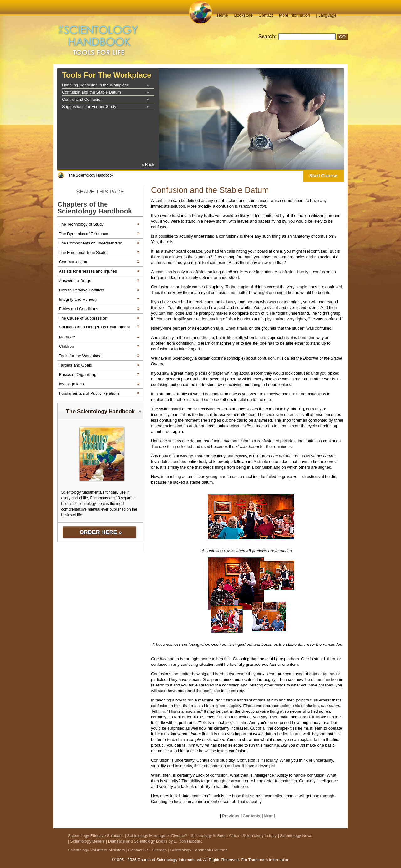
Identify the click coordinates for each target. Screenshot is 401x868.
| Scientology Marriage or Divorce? (156, 836)
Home (223, 15)
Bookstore (244, 15)
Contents (252, 816)
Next (268, 816)
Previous (231, 816)
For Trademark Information (265, 860)
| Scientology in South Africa (214, 836)
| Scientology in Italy (258, 836)
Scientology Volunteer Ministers (96, 850)
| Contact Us (137, 850)
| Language (326, 15)
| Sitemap (158, 850)
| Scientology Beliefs (86, 841)
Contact (266, 15)
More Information (294, 15)
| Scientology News (295, 836)
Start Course (323, 175)
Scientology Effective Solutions (96, 836)
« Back (148, 164)
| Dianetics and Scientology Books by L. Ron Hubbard (154, 841)
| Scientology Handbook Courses (198, 850)
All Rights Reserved (221, 860)
